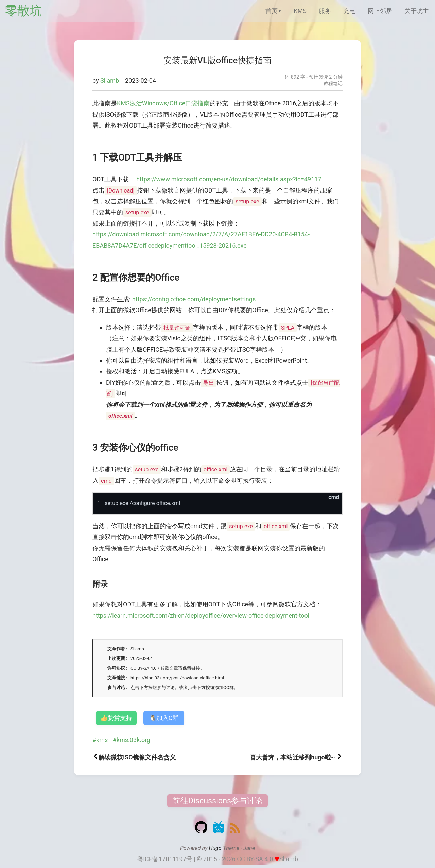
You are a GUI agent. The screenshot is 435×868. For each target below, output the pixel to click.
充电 (349, 11)
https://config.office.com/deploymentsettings (194, 299)
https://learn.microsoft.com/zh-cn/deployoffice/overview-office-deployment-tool (201, 615)
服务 (325, 11)
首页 (272, 11)
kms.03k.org (133, 740)
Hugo (215, 848)
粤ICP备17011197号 (165, 859)
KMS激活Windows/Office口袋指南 (163, 103)
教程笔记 (333, 84)
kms (102, 740)
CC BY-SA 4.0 (255, 859)
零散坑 (23, 11)
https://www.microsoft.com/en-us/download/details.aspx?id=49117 (229, 179)
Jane (249, 848)
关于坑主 (417, 11)
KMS (300, 11)
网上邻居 (380, 11)
